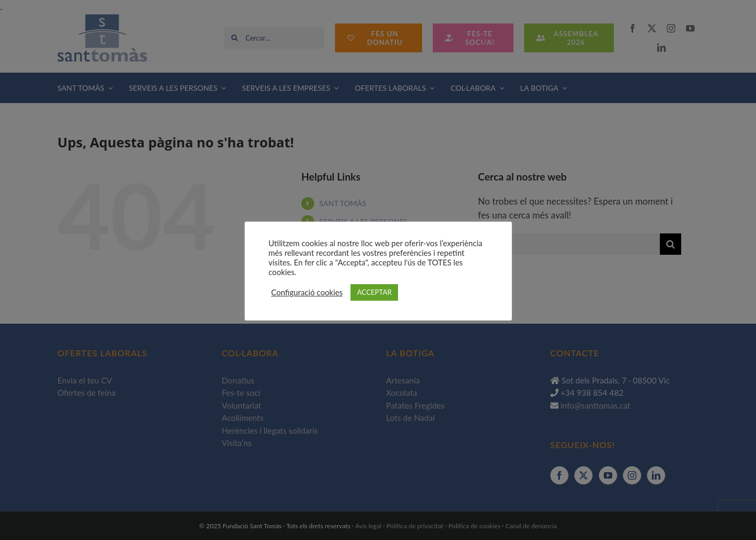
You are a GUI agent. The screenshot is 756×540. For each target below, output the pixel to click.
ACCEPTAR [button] (374, 292)
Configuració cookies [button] (307, 292)
